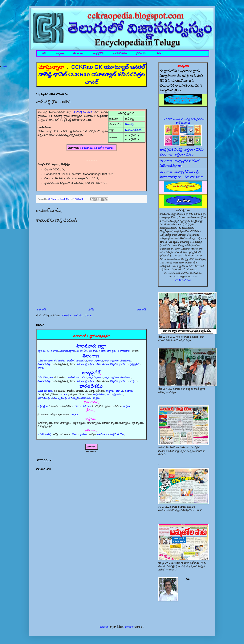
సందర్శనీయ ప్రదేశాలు (87, 351)
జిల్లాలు (120, 391)
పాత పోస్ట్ (141, 310)
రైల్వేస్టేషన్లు (135, 364)
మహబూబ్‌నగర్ (133, 130)
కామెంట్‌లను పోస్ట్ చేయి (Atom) (77, 316)
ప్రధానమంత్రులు (45, 398)
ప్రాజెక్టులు (112, 351)
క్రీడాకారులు (86, 398)
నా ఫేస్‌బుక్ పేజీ (183, 280)
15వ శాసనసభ (193, 177)
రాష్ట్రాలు (110, 391)
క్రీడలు (160, 53)
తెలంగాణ (78, 53)
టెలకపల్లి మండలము (84, 112)
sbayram (104, 627)
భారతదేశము (120, 53)
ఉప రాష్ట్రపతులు (115, 394)
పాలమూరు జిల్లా (91, 346)
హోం (44, 53)
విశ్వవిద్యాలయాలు (119, 364)
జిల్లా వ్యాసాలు (112, 361)
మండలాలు (52, 351)
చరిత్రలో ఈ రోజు (116, 434)
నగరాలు (129, 391)
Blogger (129, 627)
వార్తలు (41, 368)
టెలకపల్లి (130, 124)
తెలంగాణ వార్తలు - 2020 (177, 154)
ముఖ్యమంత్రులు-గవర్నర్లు (67, 398)
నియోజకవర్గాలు (67, 351)
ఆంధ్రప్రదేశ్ (98, 53)
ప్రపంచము (142, 53)
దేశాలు (78, 406)
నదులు (102, 351)
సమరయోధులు (45, 361)
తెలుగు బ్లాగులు (80, 434)
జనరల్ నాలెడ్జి (45, 434)
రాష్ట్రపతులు (99, 394)
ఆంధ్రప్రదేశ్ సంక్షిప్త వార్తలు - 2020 (182, 149)
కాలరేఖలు (102, 434)
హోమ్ (91, 310)
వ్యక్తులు (41, 351)
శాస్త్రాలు (60, 53)
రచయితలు (60, 361)
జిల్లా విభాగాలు (96, 361)
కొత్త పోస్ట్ (41, 310)
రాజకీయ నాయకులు (77, 361)
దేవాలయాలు (124, 351)
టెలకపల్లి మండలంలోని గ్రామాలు (97, 148)
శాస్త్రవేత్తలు (43, 406)
